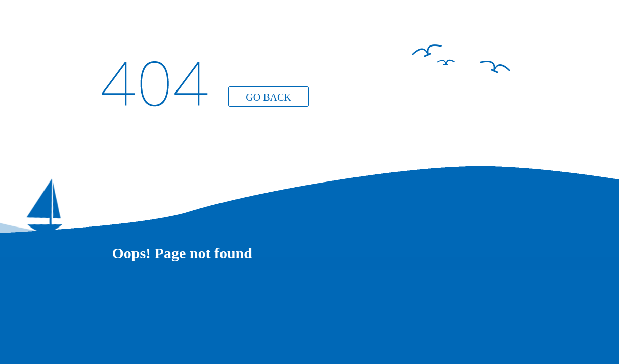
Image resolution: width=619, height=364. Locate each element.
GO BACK (268, 97)
